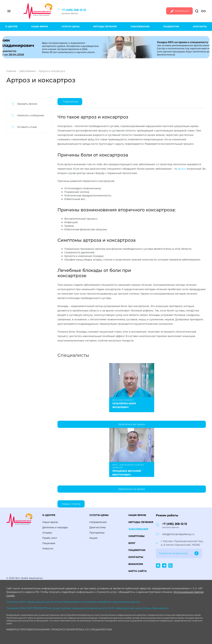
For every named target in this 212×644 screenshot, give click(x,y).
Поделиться (71, 102)
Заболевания (140, 26)
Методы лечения (105, 26)
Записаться (179, 11)
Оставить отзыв (27, 127)
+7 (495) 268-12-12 (74, 10)
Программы (97, 533)
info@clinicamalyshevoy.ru (178, 534)
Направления (98, 522)
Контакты (200, 26)
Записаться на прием (132, 424)
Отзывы (47, 533)
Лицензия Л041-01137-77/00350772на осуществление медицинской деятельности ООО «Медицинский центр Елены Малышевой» (88, 608)
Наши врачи (40, 26)
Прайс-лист (50, 538)
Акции (93, 538)
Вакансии (136, 564)
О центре (11, 26)
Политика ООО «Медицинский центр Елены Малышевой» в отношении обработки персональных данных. (73, 602)
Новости (48, 549)
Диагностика (97, 527)
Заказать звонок (70, 14)
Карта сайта (138, 571)
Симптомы (136, 536)
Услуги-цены (71, 26)
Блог (132, 543)
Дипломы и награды (55, 527)
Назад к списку (71, 504)
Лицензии (49, 543)
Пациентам (171, 26)
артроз (182, 169)
